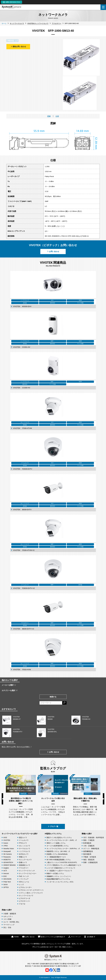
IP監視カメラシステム (53, 834)
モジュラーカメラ (25, 860)
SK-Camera (7, 854)
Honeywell (7, 851)
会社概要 (89, 937)
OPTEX (6, 887)
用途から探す (7, 910)
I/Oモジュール (24, 882)
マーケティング (9, 925)
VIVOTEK (7, 840)
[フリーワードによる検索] (51, 703)
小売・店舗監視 (89, 846)
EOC (5, 876)
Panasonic (7, 857)
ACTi (5, 871)
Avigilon (6, 868)
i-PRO (6, 846)
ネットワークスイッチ (27, 871)
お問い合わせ (53, 251)
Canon (6, 843)
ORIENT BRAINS (10, 865)
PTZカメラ (23, 843)
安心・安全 (7, 927)
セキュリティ (8, 916)
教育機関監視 (88, 851)
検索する (53, 697)
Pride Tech (7, 882)
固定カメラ (23, 838)
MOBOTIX (7, 860)
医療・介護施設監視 (90, 862)
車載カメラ (23, 857)
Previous (2, 799)
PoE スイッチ (24, 876)
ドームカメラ (24, 840)
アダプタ (22, 904)
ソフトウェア (24, 879)
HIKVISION (7, 879)
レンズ (21, 885)
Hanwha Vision (9, 849)
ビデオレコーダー (25, 887)
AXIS (5, 838)
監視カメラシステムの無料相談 (51, 937)
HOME (15, 937)
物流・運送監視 (89, 860)
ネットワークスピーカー (28, 873)
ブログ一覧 (53, 826)
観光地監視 (87, 854)
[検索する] (64, 703)
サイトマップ (74, 937)
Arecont (6, 873)
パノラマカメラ (25, 851)
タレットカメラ (25, 846)
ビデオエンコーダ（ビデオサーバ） (32, 890)
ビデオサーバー (25, 901)
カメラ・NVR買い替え (11, 922)
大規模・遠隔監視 (10, 914)
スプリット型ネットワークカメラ (31, 893)
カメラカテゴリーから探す (27, 834)
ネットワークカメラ (9, 834)
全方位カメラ (24, 854)
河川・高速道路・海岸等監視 (94, 838)
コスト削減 (7, 919)
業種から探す (87, 834)
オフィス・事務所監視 (91, 849)
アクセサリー (24, 868)
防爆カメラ (23, 862)
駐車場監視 (87, 843)
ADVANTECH (8, 862)
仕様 (57, 116)
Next (104, 799)
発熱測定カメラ (25, 865)
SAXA (5, 885)
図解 (49, 116)
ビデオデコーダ (25, 898)
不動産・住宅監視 (90, 857)
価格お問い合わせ (18, 47)
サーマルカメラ (25, 849)
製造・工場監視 (89, 840)
